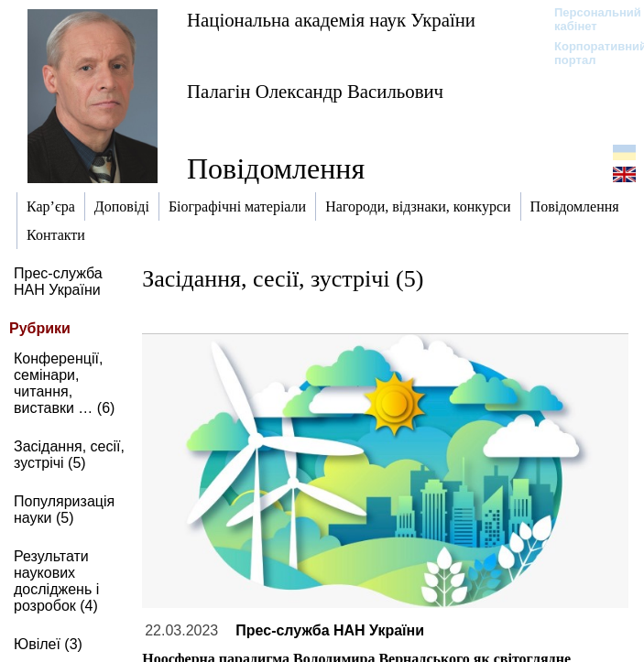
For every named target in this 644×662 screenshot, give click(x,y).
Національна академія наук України (331, 20)
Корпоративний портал (589, 53)
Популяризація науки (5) (64, 510)
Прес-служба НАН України (58, 282)
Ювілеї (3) (48, 644)
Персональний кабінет (589, 19)
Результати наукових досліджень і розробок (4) (56, 581)
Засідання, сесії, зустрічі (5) (69, 455)
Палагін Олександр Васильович (315, 91)
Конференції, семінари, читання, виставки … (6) (64, 383)
